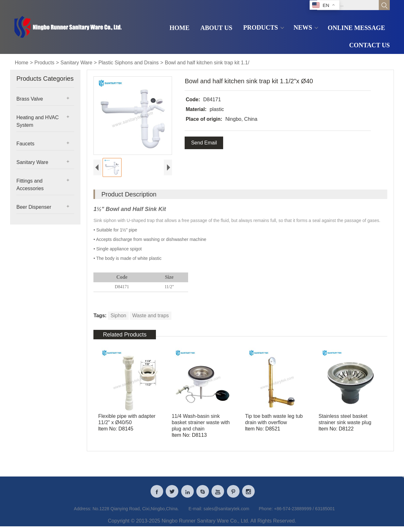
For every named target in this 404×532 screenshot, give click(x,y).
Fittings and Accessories (30, 185)
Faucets (25, 144)
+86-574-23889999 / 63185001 (304, 512)
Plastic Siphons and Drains (129, 63)
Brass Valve (30, 99)
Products (44, 63)
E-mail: (195, 512)
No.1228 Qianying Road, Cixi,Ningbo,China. (136, 512)
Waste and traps (151, 316)
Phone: (266, 512)
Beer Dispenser (34, 207)
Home (22, 63)
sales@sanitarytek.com (226, 512)
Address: (83, 512)
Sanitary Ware (77, 63)
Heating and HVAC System (38, 121)
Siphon (118, 316)
